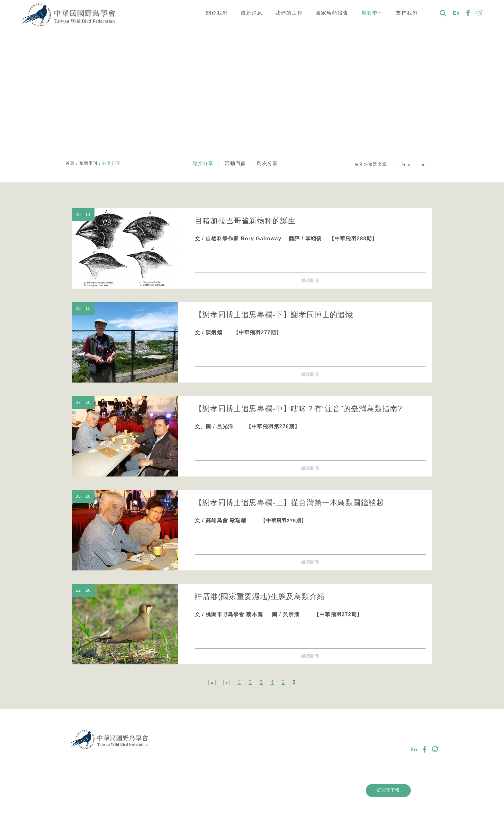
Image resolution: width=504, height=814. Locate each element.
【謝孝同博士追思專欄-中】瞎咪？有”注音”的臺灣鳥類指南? (299, 409)
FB (468, 13)
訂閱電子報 (390, 790)
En (456, 13)
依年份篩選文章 (372, 164)
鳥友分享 (267, 163)
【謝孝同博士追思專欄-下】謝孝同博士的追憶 (274, 315)
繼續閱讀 (310, 280)
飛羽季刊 (372, 13)
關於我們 (217, 13)
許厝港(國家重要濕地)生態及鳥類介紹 (260, 597)
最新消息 (252, 13)
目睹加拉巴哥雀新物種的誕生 (245, 221)
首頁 (70, 163)
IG (480, 13)
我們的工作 (289, 13)
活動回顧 (235, 163)
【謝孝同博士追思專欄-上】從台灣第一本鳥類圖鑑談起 (290, 503)
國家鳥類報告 (332, 13)
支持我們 (407, 13)
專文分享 (203, 163)
